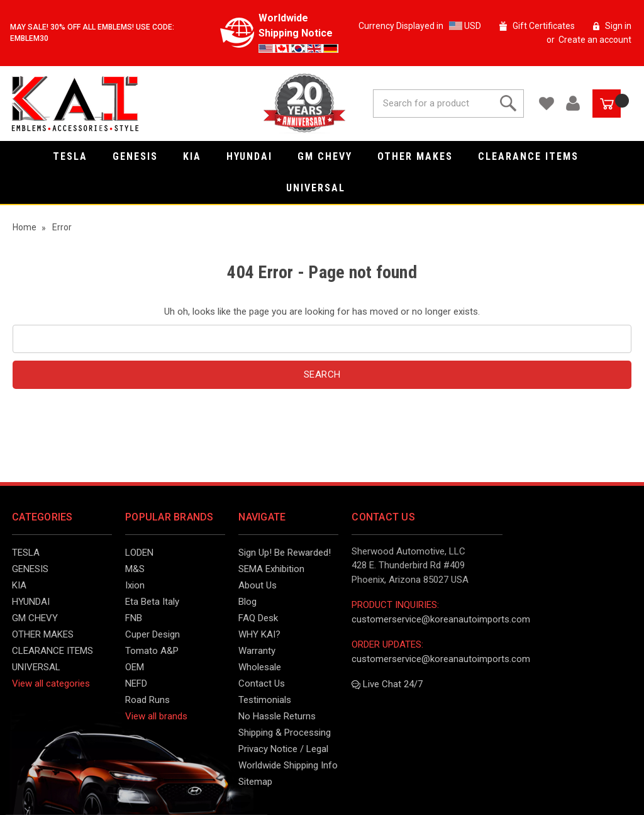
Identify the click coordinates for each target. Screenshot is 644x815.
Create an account (595, 40)
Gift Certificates (544, 26)
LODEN (139, 553)
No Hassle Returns (277, 716)
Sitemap (255, 782)
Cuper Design (153, 634)
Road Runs (147, 700)
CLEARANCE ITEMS (535, 156)
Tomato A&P (152, 651)
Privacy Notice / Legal (283, 749)
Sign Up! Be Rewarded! (285, 553)
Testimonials (265, 700)
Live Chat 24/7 (387, 684)
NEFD (136, 683)
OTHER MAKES (421, 156)
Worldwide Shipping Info (288, 765)
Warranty (257, 651)
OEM (135, 667)
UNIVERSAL (322, 188)
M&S (135, 569)
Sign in (618, 26)
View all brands (156, 716)
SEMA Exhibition (271, 569)
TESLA (76, 156)
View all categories (51, 683)
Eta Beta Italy (152, 602)
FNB (134, 618)
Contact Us (262, 683)
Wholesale (260, 667)
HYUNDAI (256, 156)
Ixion (135, 585)
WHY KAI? (259, 634)
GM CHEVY (331, 156)
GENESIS (142, 156)
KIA (198, 156)
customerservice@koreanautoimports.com (441, 619)
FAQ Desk (258, 618)
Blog (247, 602)
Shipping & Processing (285, 733)
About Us (258, 585)
